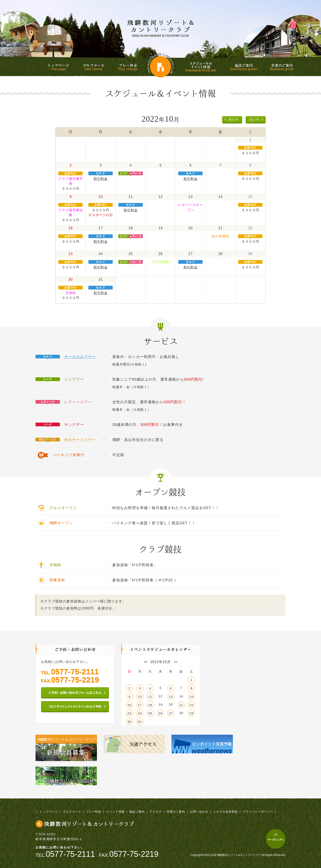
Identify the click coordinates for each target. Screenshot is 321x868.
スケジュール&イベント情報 (201, 67)
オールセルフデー (80, 357)
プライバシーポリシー (258, 812)
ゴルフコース (94, 67)
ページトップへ (276, 839)
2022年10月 (160, 662)
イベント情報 (115, 812)
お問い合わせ (199, 812)
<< (145, 662)
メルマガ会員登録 (225, 812)
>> (176, 662)
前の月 (234, 119)
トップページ (59, 67)
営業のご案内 (282, 67)
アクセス (156, 812)
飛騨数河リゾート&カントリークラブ (160, 28)
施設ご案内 (243, 67)
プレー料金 (128, 67)
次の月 (254, 119)
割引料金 (101, 179)
